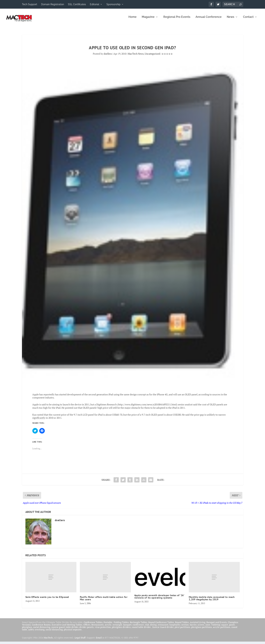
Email (99, 640)
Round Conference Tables (161, 625)
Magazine (148, 19)
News (231, 19)
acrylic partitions (222, 629)
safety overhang (36, 632)
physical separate (73, 632)
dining (153, 627)
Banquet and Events (217, 625)
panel (232, 627)
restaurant (163, 627)
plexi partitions (182, 629)
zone (208, 627)
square (225, 627)
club (147, 627)
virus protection (103, 629)
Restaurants (98, 627)
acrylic (108, 627)
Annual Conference (209, 19)
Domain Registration (53, 4)
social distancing (42, 629)
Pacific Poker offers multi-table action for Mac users (104, 601)
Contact (248, 19)
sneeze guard (58, 629)
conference (138, 627)
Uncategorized (152, 56)
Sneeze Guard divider (163, 629)
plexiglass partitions (202, 629)
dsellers (108, 56)
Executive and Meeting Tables (67, 627)
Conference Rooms (41, 627)
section (185, 627)
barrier (193, 627)
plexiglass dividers (121, 629)
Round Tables (182, 625)
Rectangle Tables (139, 625)
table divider (72, 629)
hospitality (175, 627)
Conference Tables (93, 625)
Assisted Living (198, 625)
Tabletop (216, 627)
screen (201, 627)
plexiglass (27, 629)
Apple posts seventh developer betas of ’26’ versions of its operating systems (159, 599)
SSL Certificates (77, 4)
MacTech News (136, 56)
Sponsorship (113, 4)
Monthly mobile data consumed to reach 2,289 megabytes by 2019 (212, 601)
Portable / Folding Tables (116, 625)
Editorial (95, 4)
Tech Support (30, 4)
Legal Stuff (80, 640)
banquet (127, 627)
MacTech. (48, 640)
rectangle (117, 627)
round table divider (141, 629)
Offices (87, 627)
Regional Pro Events (177, 19)
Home (132, 19)
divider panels (87, 629)
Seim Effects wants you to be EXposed (47, 599)
